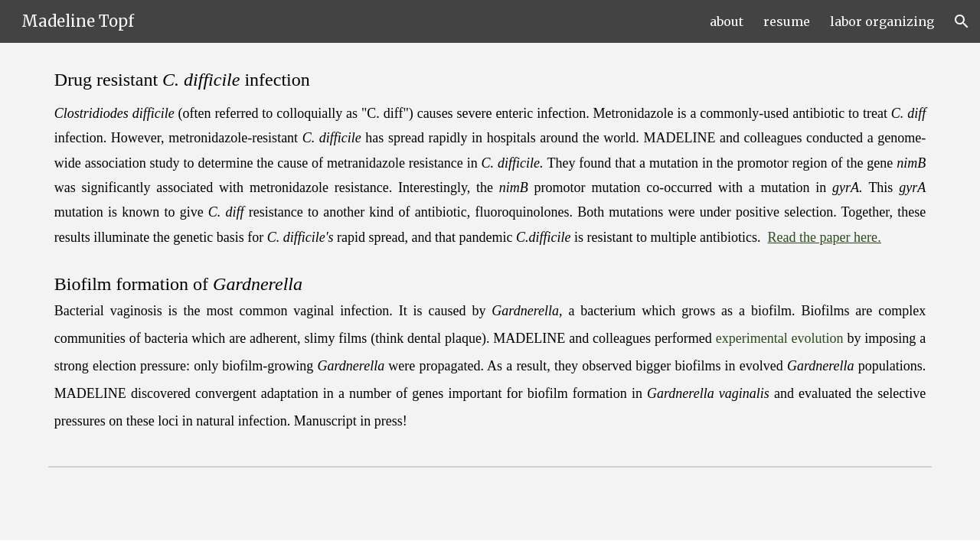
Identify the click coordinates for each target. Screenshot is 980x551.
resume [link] (787, 21)
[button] (962, 21)
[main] (490, 251)
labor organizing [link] (882, 21)
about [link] (727, 21)
